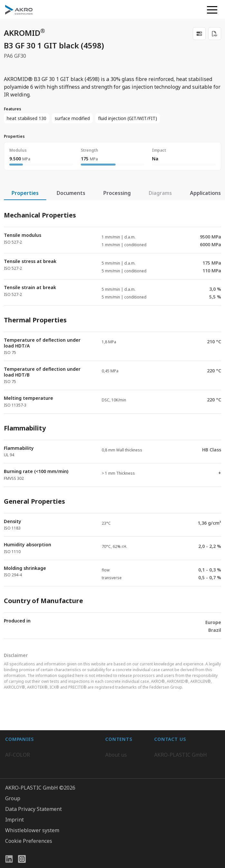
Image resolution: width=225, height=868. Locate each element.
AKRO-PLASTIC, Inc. (29, 802)
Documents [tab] (71, 193)
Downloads (119, 777)
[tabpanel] (112, 419)
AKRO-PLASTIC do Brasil (35, 764)
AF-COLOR (18, 738)
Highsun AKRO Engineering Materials (51, 790)
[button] (212, 10)
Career (113, 751)
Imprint (14, 863)
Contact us (167, 777)
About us (116, 738)
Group (13, 842)
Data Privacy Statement (33, 853)
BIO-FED (15, 751)
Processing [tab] (117, 193)
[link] (199, 34)
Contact (114, 764)
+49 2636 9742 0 (174, 761)
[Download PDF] (215, 34)
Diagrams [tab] (160, 193)
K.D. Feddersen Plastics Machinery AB (50, 777)
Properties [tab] (25, 193)
